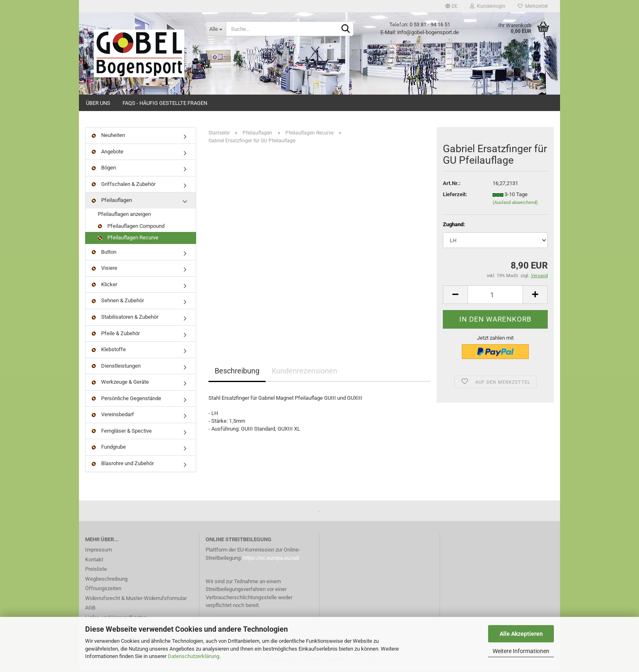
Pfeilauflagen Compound (131, 228)
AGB (90, 610)
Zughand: (454, 227)
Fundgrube (109, 449)
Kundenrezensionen (304, 373)
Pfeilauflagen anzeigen (124, 217)
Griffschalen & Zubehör (124, 187)
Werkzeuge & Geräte (120, 384)
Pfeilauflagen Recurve (128, 240)
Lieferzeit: (455, 197)
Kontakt (94, 562)
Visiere (104, 270)
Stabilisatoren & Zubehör (125, 319)
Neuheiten (108, 138)
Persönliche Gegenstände (126, 401)
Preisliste (96, 571)
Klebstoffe (109, 352)
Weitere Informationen (521, 651)
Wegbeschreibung (106, 581)
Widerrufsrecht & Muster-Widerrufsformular (136, 600)
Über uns (98, 103)
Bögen (104, 170)
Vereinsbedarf (113, 417)
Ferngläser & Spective (122, 433)
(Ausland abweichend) (515, 205)
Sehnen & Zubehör (118, 303)
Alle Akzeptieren (521, 634)
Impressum (98, 552)
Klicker (104, 287)
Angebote (108, 154)
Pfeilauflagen (112, 203)
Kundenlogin (488, 6)
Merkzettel (533, 6)
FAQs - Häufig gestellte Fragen (165, 103)
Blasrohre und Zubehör (123, 466)
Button (104, 254)
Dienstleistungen (116, 368)
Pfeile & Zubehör (116, 335)
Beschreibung (237, 373)
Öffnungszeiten (103, 591)
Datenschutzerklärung (193, 656)
